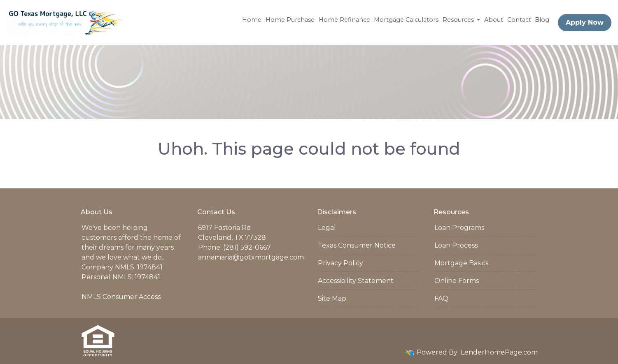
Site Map (332, 298)
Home (252, 20)
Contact (519, 20)
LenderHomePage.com (499, 352)
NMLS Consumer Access (121, 297)
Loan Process (456, 245)
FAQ (441, 298)
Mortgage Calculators (406, 20)
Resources (459, 20)
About (494, 20)
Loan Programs (459, 228)
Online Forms (457, 281)
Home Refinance (344, 20)
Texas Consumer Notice (357, 245)
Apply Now (585, 22)
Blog (542, 20)
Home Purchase (290, 20)
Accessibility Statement (356, 281)
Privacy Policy (340, 263)
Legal (327, 228)
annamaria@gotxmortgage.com (251, 257)
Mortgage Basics (461, 263)
